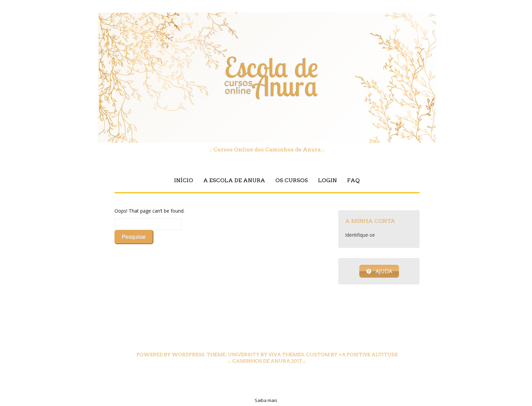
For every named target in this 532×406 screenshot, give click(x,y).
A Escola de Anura (234, 180)
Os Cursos (292, 180)
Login (327, 180)
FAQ (353, 180)
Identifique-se (360, 235)
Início (184, 180)
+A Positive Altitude (368, 355)
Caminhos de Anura (261, 361)
